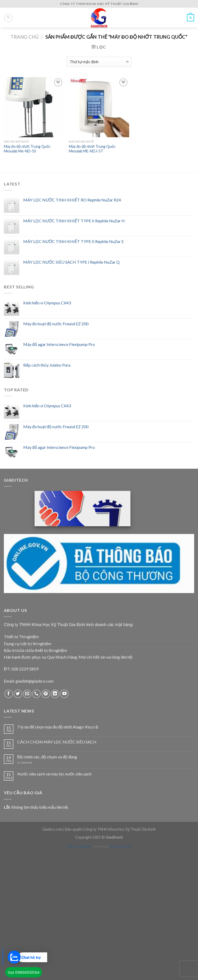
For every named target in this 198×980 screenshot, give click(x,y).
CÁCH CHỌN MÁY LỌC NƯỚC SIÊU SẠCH (57, 742)
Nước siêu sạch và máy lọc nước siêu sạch (54, 774)
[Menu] (9, 18)
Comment (25, 762)
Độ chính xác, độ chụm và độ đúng (47, 757)
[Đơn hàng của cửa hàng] (99, 62)
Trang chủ (25, 37)
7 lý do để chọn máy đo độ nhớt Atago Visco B (58, 727)
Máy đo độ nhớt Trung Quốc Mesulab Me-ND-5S (27, 149)
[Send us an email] (27, 694)
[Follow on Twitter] (18, 694)
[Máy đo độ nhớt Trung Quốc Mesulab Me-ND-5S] (34, 107)
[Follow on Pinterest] (46, 694)
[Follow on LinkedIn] (55, 694)
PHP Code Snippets (80, 846)
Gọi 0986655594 (24, 972)
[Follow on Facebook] (9, 694)
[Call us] (36, 694)
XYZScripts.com (121, 846)
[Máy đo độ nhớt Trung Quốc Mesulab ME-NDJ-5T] (99, 107)
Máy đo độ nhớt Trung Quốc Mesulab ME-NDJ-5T (92, 149)
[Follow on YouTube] (64, 694)
